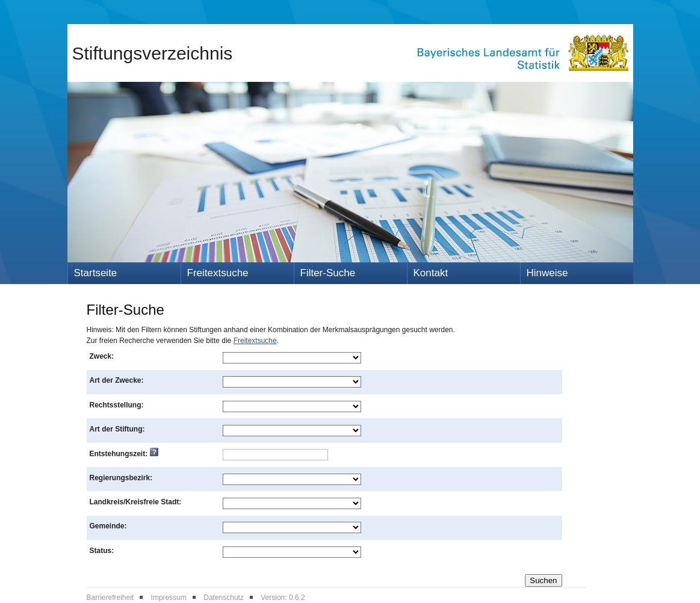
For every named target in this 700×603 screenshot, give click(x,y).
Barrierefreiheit (110, 598)
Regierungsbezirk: (121, 478)
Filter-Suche (328, 273)
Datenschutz (224, 598)
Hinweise (547, 273)
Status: (102, 551)
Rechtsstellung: (117, 405)
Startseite (96, 273)
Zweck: (102, 356)
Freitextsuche (218, 273)
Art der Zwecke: (117, 380)
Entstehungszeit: (124, 454)
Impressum (169, 598)
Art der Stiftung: (117, 429)
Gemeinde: (108, 526)
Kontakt (431, 273)
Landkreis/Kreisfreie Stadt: (136, 502)
